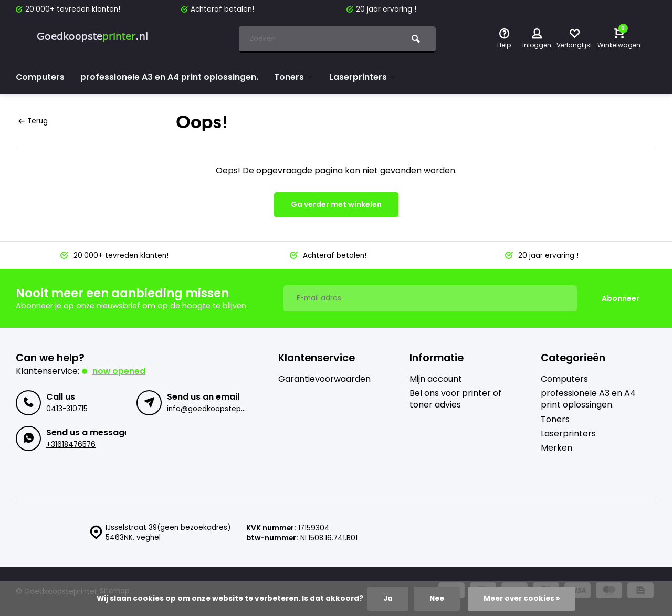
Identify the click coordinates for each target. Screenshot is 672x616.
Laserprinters (364, 77)
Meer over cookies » (522, 598)
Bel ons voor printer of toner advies (455, 399)
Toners (295, 77)
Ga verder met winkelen (336, 204)
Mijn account (436, 378)
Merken (556, 447)
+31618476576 (71, 444)
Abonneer (621, 298)
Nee (436, 598)
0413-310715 (67, 408)
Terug (33, 121)
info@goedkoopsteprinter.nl (217, 408)
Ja (387, 598)
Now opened (119, 370)
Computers (40, 77)
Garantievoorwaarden (324, 378)
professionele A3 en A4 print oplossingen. (170, 77)
